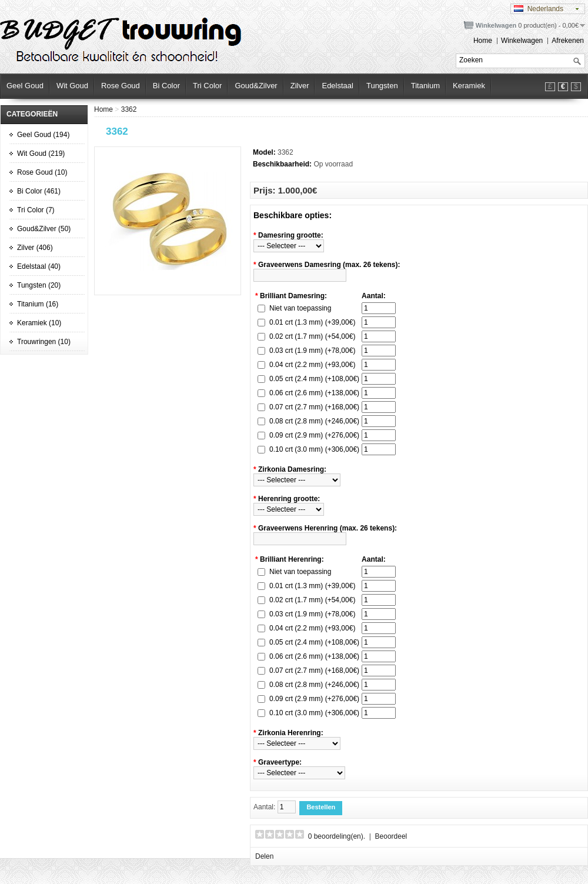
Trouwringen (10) (44, 342)
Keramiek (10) (39, 323)
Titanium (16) (38, 304)
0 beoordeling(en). (337, 836)
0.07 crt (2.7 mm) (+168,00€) (314, 407)
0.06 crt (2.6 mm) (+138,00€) (314, 393)
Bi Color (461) (39, 191)
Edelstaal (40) (39, 266)
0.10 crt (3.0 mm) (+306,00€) (314, 449)
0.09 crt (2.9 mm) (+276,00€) (314, 435)
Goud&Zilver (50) (44, 229)
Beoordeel (391, 836)
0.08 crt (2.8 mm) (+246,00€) (314, 421)
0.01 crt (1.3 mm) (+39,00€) (312, 322)
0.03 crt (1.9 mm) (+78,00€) (312, 351)
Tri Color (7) (36, 210)
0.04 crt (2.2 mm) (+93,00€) (312, 365)
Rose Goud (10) (42, 172)
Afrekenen (568, 41)
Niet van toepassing (300, 308)
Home (483, 41)
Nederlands (539, 9)
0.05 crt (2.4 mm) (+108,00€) (314, 379)
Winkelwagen (522, 41)
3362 (129, 109)
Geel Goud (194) (43, 135)
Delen (264, 856)
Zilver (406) (35, 248)
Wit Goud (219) (41, 154)
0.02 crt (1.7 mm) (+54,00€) (312, 336)
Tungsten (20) (39, 285)
